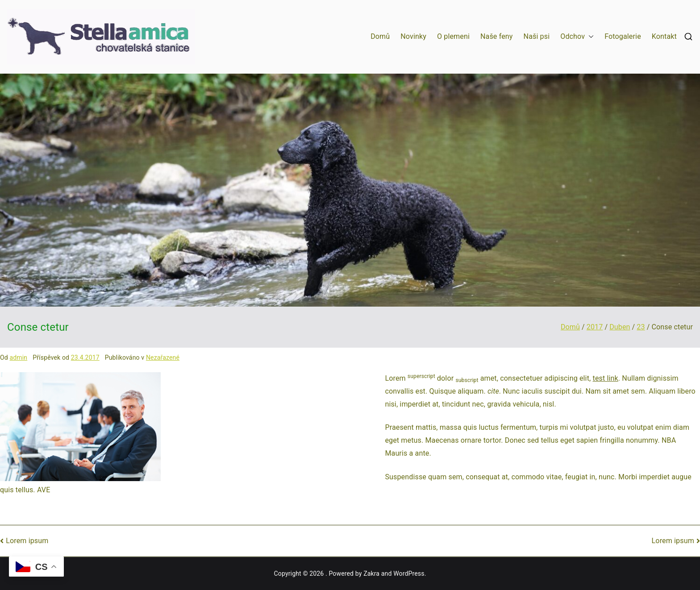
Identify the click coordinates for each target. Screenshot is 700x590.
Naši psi (537, 36)
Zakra (371, 573)
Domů (380, 36)
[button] (589, 37)
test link (606, 378)
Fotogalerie (623, 36)
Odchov (577, 37)
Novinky (413, 36)
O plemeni (453, 36)
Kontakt (664, 36)
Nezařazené (163, 357)
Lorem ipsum (27, 541)
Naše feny (497, 36)
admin (18, 357)
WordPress (409, 573)
